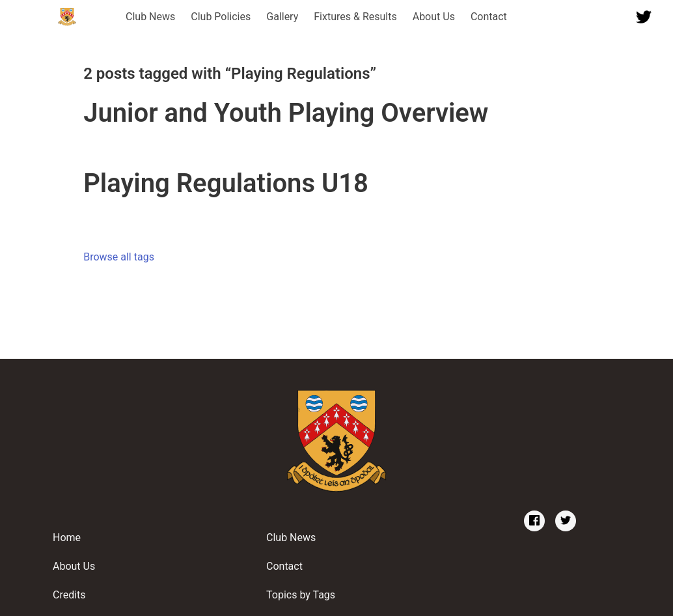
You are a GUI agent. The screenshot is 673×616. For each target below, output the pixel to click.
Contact (489, 17)
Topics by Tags (301, 595)
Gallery (282, 17)
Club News (150, 17)
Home (67, 538)
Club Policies (221, 17)
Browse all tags (119, 257)
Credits (69, 595)
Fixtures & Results (355, 17)
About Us (434, 17)
